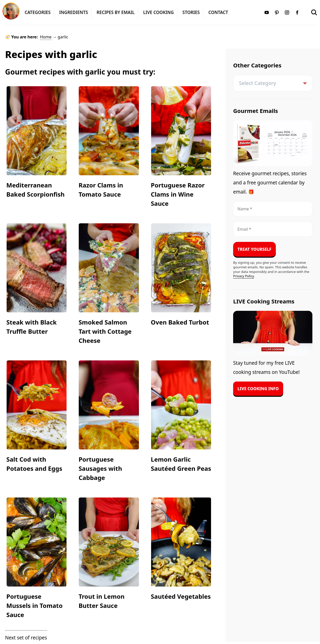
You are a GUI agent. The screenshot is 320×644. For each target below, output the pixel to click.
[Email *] (273, 229)
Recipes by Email (115, 12)
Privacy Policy (244, 276)
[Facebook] (297, 12)
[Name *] (273, 209)
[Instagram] (287, 12)
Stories (191, 12)
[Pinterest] (277, 12)
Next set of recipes (26, 638)
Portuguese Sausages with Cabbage (100, 468)
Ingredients (74, 12)
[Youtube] (267, 12)
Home (46, 37)
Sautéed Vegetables (181, 596)
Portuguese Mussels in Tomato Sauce (34, 605)
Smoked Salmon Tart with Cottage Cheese (105, 331)
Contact (218, 12)
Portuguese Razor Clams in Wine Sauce (178, 194)
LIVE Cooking (159, 12)
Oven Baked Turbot (180, 322)
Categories (38, 12)
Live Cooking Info (258, 389)
